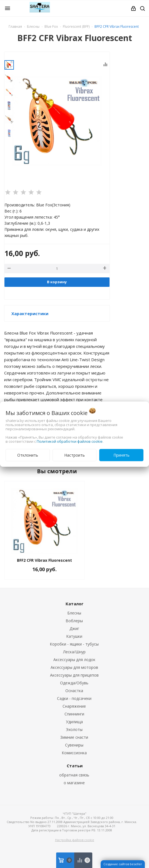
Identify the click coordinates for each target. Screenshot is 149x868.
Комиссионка (74, 753)
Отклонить (28, 455)
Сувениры (74, 745)
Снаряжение (74, 706)
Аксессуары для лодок (74, 660)
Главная (15, 26)
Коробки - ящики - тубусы (74, 644)
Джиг (74, 628)
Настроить (74, 455)
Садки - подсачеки (74, 698)
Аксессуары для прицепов (74, 675)
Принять (121, 455)
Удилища (74, 722)
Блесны (74, 613)
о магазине (74, 783)
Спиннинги (74, 714)
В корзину (57, 282)
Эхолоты (74, 729)
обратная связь (74, 775)
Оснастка (74, 691)
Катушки (74, 636)
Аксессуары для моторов (74, 667)
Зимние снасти (74, 737)
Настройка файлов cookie (75, 840)
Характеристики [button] (30, 313)
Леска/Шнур (74, 652)
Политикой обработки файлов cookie (70, 441)
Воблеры (74, 621)
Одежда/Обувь (74, 683)
